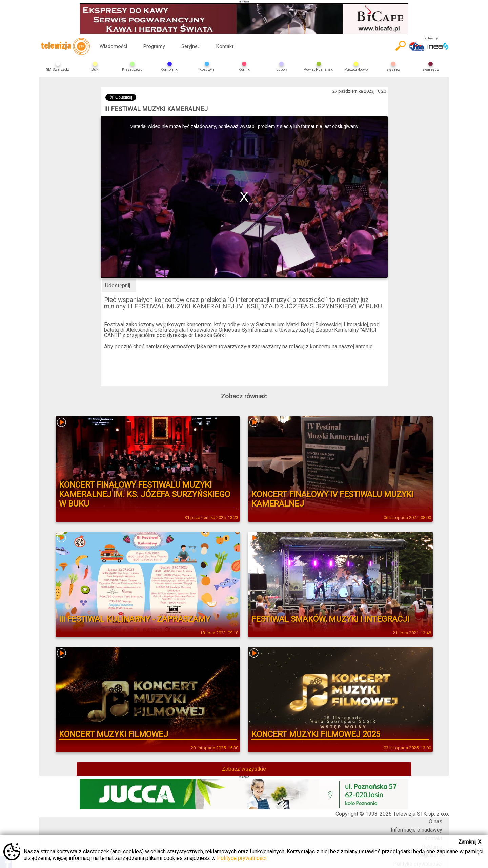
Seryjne (191, 47)
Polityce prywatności (242, 858)
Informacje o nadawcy (416, 830)
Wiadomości (113, 47)
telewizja (65, 46)
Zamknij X (470, 842)
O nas (435, 821)
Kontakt (225, 47)
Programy (154, 47)
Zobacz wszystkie (244, 769)
